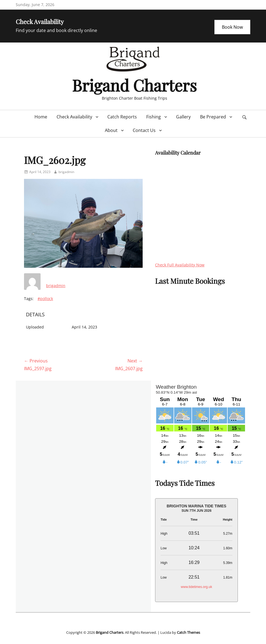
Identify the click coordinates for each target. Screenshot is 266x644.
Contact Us (144, 130)
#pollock (45, 299)
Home (41, 117)
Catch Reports (122, 117)
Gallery (183, 117)
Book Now (232, 27)
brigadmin (66, 172)
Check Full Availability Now (180, 265)
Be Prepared (213, 117)
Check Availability (74, 117)
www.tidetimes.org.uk (196, 587)
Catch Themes (188, 632)
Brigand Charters (134, 85)
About (111, 130)
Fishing (154, 117)
